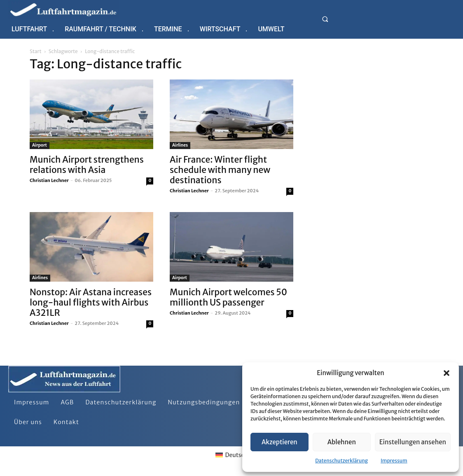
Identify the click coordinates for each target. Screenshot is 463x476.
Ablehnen (342, 442)
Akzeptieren (279, 442)
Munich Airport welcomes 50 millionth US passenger (228, 297)
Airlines (180, 145)
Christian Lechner (49, 180)
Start (35, 51)
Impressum (394, 461)
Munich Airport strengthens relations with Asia (87, 165)
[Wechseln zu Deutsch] (231, 455)
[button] (447, 373)
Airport (40, 145)
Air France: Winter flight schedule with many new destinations (220, 170)
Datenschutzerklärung (341, 461)
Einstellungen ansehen (413, 442)
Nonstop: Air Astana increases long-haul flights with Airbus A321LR (91, 302)
